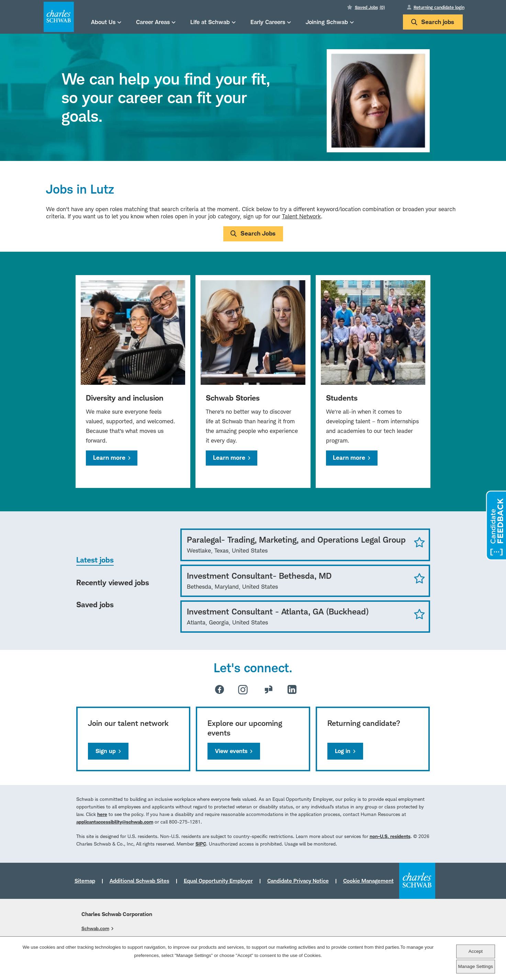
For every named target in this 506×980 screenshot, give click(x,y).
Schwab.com (95, 928)
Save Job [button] (419, 542)
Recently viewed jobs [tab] (113, 582)
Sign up (106, 751)
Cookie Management (368, 881)
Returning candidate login (439, 7)
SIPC (201, 844)
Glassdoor (269, 689)
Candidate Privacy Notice (298, 881)
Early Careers (268, 22)
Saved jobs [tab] (95, 605)
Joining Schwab (327, 22)
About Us (103, 22)
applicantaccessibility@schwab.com (115, 822)
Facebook (220, 689)
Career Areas (153, 22)
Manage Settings (476, 966)
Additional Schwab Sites (139, 881)
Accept (476, 951)
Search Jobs (258, 233)
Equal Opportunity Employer (218, 881)
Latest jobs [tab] (95, 560)
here (102, 814)
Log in (343, 751)
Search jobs (433, 22)
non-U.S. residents (390, 836)
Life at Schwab (210, 22)
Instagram (243, 689)
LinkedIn (292, 689)
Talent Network (301, 216)
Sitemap (85, 881)
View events (231, 751)
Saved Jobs (370, 7)
